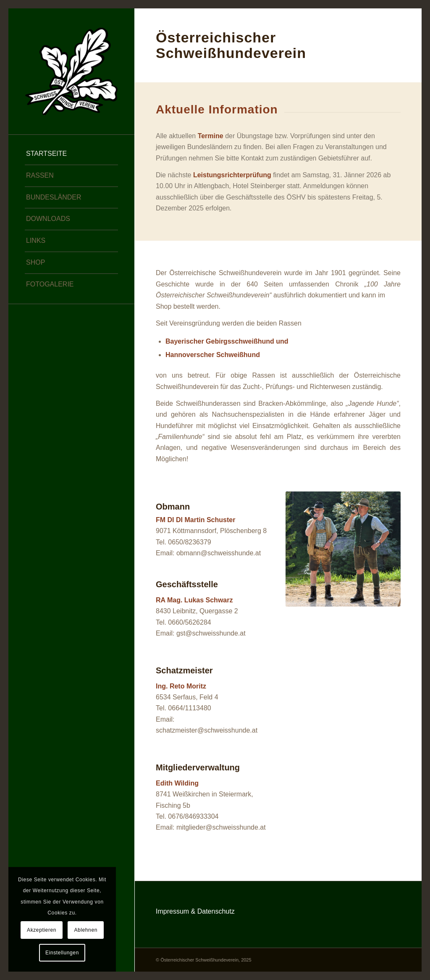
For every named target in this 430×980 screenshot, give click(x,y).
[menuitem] (71, 154)
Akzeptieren (42, 930)
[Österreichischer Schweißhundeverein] (71, 71)
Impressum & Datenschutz (195, 911)
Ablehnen (86, 930)
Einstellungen (62, 953)
